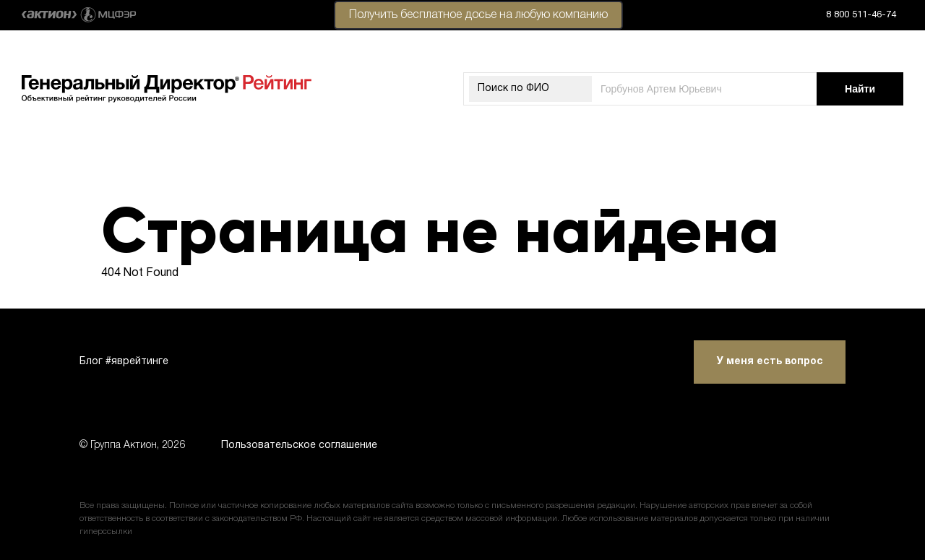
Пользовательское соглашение (299, 445)
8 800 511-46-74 (861, 15)
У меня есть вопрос (770, 362)
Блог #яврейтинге (124, 362)
